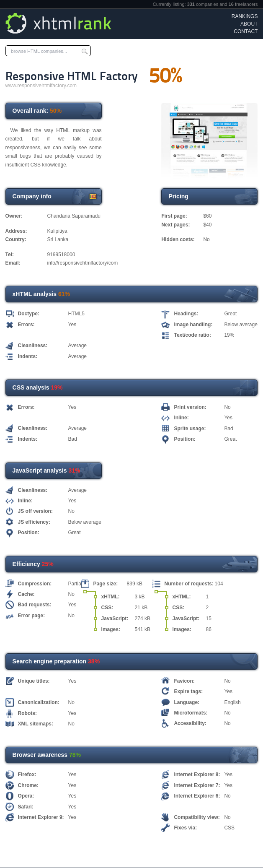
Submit (85, 51)
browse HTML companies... (39, 51)
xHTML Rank (60, 23)
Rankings (245, 16)
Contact (246, 31)
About (249, 24)
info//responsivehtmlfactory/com (83, 263)
